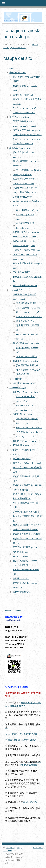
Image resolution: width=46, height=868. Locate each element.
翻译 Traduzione (18, 72)
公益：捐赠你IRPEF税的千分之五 (21, 734)
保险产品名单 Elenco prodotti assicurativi (24, 123)
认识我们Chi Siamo (22, 414)
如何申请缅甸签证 (22, 592)
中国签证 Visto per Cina (29, 317)
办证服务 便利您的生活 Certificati (24, 297)
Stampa (9, 847)
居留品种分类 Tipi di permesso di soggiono (24, 243)
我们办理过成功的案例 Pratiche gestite (27, 421)
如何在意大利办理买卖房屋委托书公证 (28, 372)
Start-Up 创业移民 (22, 175)
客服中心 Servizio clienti (27, 392)
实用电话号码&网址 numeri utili (26, 572)
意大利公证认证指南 (26, 303)
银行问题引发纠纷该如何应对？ (26, 479)
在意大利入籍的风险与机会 (26, 512)
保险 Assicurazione (19, 117)
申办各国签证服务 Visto (25, 192)
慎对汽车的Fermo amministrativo (21, 554)
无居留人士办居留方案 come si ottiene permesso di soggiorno (27, 254)
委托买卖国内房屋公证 (27, 365)
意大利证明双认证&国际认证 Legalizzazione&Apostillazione (29, 332)
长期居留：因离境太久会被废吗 (27, 279)
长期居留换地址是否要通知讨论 (21, 740)
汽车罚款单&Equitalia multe (27, 350)
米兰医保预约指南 (22, 459)
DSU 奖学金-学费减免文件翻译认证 (27, 79)
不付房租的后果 (21, 565)
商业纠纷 (17, 379)
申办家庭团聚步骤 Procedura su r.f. (26, 226)
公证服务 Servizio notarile (27, 361)
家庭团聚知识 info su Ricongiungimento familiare (27, 215)
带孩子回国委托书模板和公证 (27, 525)
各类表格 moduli (21, 578)
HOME (12, 68)
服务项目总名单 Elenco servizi (24, 155)
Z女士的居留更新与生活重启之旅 (27, 505)
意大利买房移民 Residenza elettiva (26, 163)
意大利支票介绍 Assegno (25, 561)
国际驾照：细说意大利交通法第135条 (27, 101)
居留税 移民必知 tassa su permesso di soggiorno (26, 234)
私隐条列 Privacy (22, 445)
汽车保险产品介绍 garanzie (27, 130)
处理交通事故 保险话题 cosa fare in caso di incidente (27, 137)
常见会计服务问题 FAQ (27, 357)
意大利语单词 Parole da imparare (25, 585)
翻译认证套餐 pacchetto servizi (25, 88)
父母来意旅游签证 (22, 272)
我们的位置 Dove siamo (24, 441)
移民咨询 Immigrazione (21, 148)
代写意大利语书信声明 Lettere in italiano (24, 181)
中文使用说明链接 (28, 765)
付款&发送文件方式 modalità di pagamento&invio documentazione (26, 403)
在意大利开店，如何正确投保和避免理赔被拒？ (27, 496)
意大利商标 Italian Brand (26, 343)
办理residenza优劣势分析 (26, 530)
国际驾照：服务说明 (23, 95)
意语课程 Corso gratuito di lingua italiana (29, 434)
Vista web (38, 847)
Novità (16, 454)
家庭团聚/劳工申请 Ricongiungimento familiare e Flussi (27, 201)
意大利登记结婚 (31, 802)
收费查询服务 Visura (27, 321)
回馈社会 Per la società (29, 427)
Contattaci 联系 (18, 388)
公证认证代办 (16, 290)
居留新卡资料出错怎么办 (25, 286)
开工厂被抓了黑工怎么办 (25, 547)
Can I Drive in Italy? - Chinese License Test (26, 110)
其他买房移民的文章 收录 (29, 170)
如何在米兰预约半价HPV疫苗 (27, 534)
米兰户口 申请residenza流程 (27, 463)
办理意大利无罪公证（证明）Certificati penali (28, 310)
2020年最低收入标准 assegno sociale (27, 266)
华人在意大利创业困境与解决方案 (27, 470)
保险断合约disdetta (23, 143)
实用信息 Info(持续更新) (22, 450)
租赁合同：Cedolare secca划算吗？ (27, 541)
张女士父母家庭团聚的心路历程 (27, 518)
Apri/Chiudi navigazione (23, 3)
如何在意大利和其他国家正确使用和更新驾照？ (27, 487)
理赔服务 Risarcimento (24, 383)
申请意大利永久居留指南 (25, 188)
